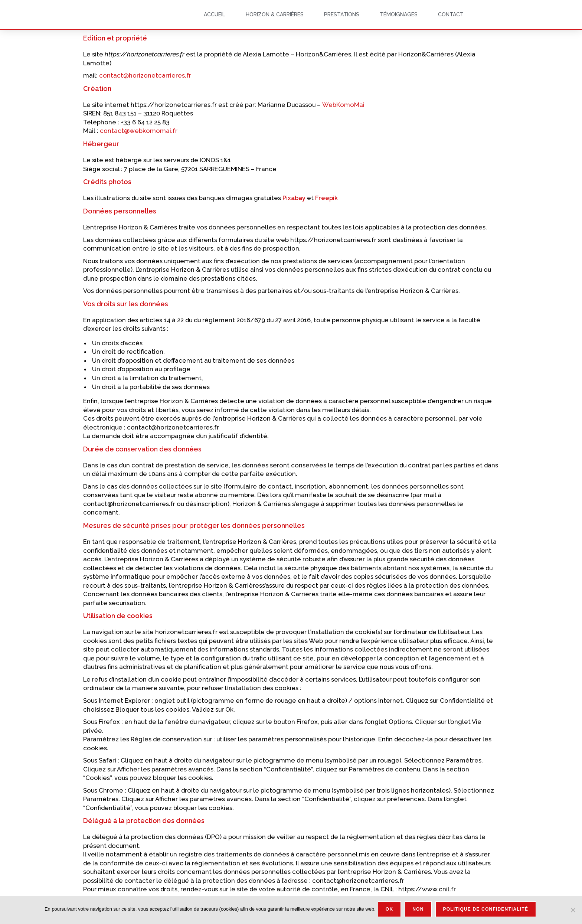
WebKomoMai (344, 105)
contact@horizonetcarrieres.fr (145, 75)
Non (419, 911)
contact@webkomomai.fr (139, 131)
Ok (391, 911)
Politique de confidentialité (487, 911)
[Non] (573, 911)
